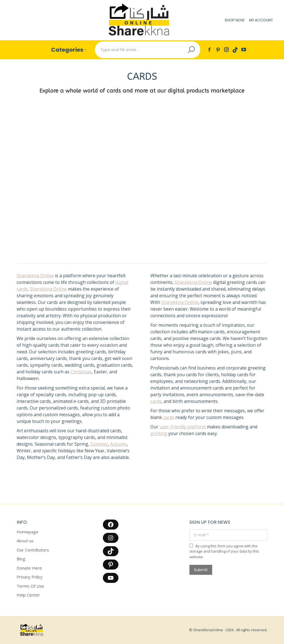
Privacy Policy (30, 577)
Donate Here (29, 568)
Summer (99, 444)
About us (25, 541)
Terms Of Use (30, 586)
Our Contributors (33, 550)
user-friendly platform (183, 427)
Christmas (81, 372)
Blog (21, 559)
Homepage (27, 532)
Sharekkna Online (35, 276)
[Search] (148, 50)
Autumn (118, 444)
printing (159, 433)
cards (156, 401)
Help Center (28, 595)
